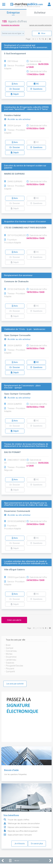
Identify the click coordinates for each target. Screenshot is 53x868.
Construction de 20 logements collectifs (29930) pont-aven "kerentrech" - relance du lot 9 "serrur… (26, 108)
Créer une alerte (14, 620)
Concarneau (11, 651)
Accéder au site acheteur (17, 119)
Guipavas (10, 663)
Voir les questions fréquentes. (16, 774)
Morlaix (9, 654)
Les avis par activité (15, 684)
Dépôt (15, 94)
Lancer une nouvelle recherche (40, 25)
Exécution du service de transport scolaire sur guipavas (25, 167)
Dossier (15, 89)
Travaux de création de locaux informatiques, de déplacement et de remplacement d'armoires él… (26, 445)
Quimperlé (10, 672)
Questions (36, 89)
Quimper (10, 648)
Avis (15, 84)
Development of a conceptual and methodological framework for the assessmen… (26, 46)
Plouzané (10, 669)
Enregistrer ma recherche (10, 25)
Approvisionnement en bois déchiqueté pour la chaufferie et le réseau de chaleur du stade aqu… (26, 504)
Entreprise (13, 13)
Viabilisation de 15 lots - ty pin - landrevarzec (25, 329)
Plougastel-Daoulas (15, 666)
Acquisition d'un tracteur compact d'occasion (25, 222)
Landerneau (11, 660)
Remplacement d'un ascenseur (18, 275)
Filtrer (42, 33)
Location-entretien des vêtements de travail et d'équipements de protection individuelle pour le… (26, 562)
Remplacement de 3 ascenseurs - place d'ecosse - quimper (22, 387)
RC (36, 84)
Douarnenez (11, 657)
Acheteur (40, 13)
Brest (8, 645)
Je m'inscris (20, 844)
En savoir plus (37, 844)
